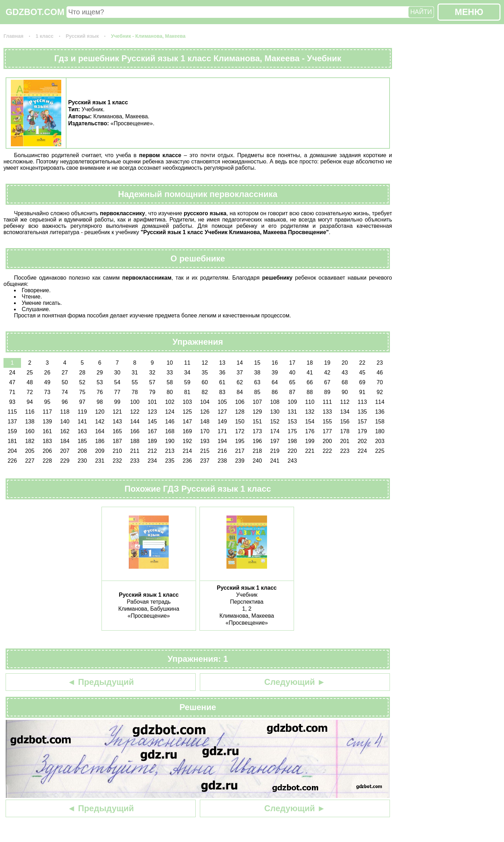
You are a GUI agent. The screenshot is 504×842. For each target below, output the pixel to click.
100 (135, 402)
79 (152, 392)
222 (327, 451)
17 (292, 363)
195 (240, 441)
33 (170, 373)
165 (117, 431)
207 (65, 451)
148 (205, 422)
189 (152, 441)
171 (222, 431)
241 (275, 461)
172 (240, 431)
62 (240, 382)
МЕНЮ (469, 12)
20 (345, 363)
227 (30, 461)
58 (170, 382)
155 (327, 422)
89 (327, 392)
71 (12, 392)
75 (82, 392)
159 (12, 431)
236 (187, 461)
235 (170, 461)
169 (187, 431)
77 (117, 392)
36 (222, 373)
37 (240, 373)
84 (240, 392)
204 (12, 451)
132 (310, 412)
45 (362, 373)
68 (345, 382)
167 (152, 431)
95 (47, 402)
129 (257, 412)
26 (47, 373)
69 (362, 382)
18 (310, 363)
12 (205, 363)
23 (380, 363)
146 (170, 422)
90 (345, 392)
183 (47, 441)
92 (380, 392)
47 (12, 382)
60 (205, 382)
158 (380, 422)
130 (275, 412)
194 (222, 441)
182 (30, 441)
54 (117, 382)
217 (240, 451)
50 (65, 382)
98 (100, 402)
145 (152, 422)
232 (117, 461)
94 (30, 402)
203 (380, 441)
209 (100, 451)
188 (135, 441)
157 (362, 422)
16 (275, 363)
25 (30, 373)
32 (152, 373)
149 (222, 422)
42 (327, 373)
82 (205, 392)
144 (135, 422)
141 (82, 422)
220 (292, 451)
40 (292, 373)
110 (310, 402)
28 (82, 373)
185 (82, 441)
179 (362, 431)
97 (82, 402)
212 (152, 451)
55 (135, 382)
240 (257, 461)
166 (135, 431)
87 (292, 392)
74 (65, 392)
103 (187, 402)
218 (257, 451)
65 (292, 382)
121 (117, 412)
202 (362, 441)
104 (205, 402)
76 (100, 392)
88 (310, 392)
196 (257, 441)
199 (310, 441)
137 (12, 422)
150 (240, 422)
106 (240, 402)
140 (65, 422)
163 (82, 431)
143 (117, 422)
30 (117, 373)
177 (327, 431)
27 (65, 373)
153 (292, 422)
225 (380, 451)
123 (152, 412)
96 (65, 402)
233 (135, 461)
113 (362, 402)
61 (222, 382)
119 (82, 412)
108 (275, 402)
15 (257, 363)
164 (100, 431)
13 (222, 363)
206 (47, 451)
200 (327, 441)
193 (205, 441)
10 (170, 363)
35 (205, 373)
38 (257, 373)
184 (65, 441)
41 (310, 373)
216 (222, 451)
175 (292, 431)
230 (82, 461)
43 (345, 373)
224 (362, 451)
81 (187, 392)
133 (327, 412)
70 (380, 382)
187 (117, 441)
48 (30, 382)
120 (100, 412)
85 (257, 392)
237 (205, 461)
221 (310, 451)
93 (12, 402)
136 (380, 412)
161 (47, 431)
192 (187, 441)
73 (47, 392)
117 (47, 412)
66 (310, 382)
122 (135, 412)
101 (152, 402)
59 (187, 382)
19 (327, 363)
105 (222, 402)
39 (275, 373)
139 (47, 422)
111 (327, 402)
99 (117, 402)
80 (170, 392)
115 (12, 412)
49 (47, 382)
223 (345, 451)
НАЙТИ (421, 12)
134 (345, 412)
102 (170, 402)
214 (187, 451)
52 (82, 382)
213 (170, 451)
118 (65, 412)
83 (222, 392)
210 (117, 451)
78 (135, 392)
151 (257, 422)
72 (30, 392)
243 (292, 461)
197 (275, 441)
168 (170, 431)
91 (362, 392)
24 (12, 373)
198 (292, 441)
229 (65, 461)
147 (187, 422)
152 (275, 422)
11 (187, 363)
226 (12, 461)
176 (310, 431)
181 (12, 441)
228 (47, 461)
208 (82, 451)
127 (222, 412)
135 (362, 412)
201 (345, 441)
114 (380, 402)
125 (187, 412)
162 (65, 431)
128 (240, 412)
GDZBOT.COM (35, 12)
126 (205, 412)
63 (257, 382)
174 (275, 431)
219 (275, 451)
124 (170, 412)
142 (100, 422)
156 (345, 422)
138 (30, 422)
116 (30, 412)
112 (345, 402)
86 (275, 392)
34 (187, 373)
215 (205, 451)
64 (275, 382)
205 (30, 451)
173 (257, 431)
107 (257, 402)
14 (240, 363)
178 (345, 431)
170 (205, 431)
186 (100, 441)
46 (380, 373)
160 (30, 431)
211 (135, 451)
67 (327, 382)
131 (292, 412)
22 (362, 363)
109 (292, 402)
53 (100, 382)
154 (310, 422)
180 (380, 431)
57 (152, 382)
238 (222, 461)
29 (100, 373)
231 (100, 461)
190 (170, 441)
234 (152, 461)
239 (240, 461)
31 (135, 373)
